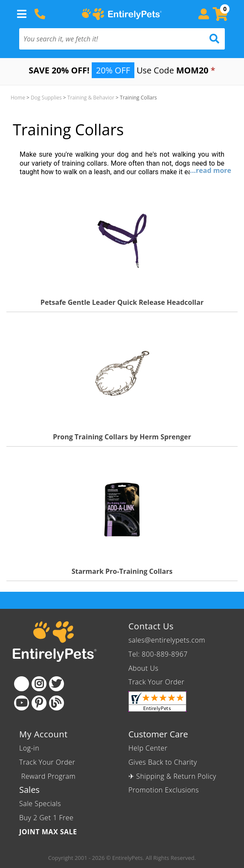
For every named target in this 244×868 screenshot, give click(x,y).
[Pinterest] (39, 703)
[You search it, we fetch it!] (107, 39)
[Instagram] (39, 684)
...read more (211, 170)
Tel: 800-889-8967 (158, 654)
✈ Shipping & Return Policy (172, 776)
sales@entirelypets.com (167, 640)
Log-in (29, 748)
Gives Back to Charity (163, 762)
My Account (44, 734)
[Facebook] (22, 684)
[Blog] (57, 703)
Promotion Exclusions (164, 790)
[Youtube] (22, 703)
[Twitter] (57, 684)
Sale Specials (40, 804)
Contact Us (151, 626)
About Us (143, 668)
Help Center (148, 748)
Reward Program (48, 776)
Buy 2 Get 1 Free (46, 818)
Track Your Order (156, 682)
